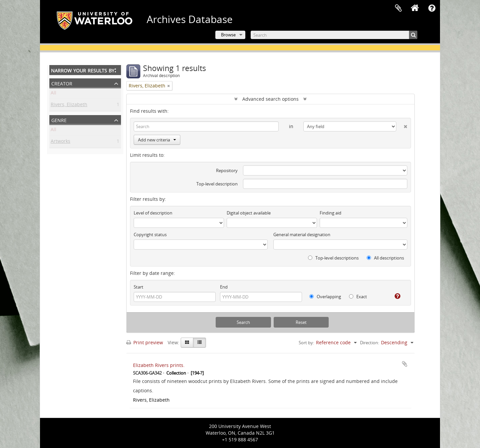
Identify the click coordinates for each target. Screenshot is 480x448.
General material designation (302, 235)
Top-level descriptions (333, 258)
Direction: (369, 343)
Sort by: (306, 343)
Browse (228, 35)
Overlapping (325, 297)
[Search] (334, 35)
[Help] (395, 296)
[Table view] (199, 343)
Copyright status (150, 235)
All (53, 94)
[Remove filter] (169, 86)
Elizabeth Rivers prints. (159, 365)
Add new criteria (157, 140)
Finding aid (330, 213)
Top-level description (217, 184)
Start (138, 287)
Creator (62, 83)
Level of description (153, 213)
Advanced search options (270, 99)
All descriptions (385, 258)
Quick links (432, 8)
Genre (59, 120)
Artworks (60, 142)
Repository (227, 170)
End (224, 287)
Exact (358, 297)
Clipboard (398, 8)
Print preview (145, 342)
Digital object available (249, 213)
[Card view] (187, 343)
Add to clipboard (405, 364)
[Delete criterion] (402, 125)
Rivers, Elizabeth (69, 106)
